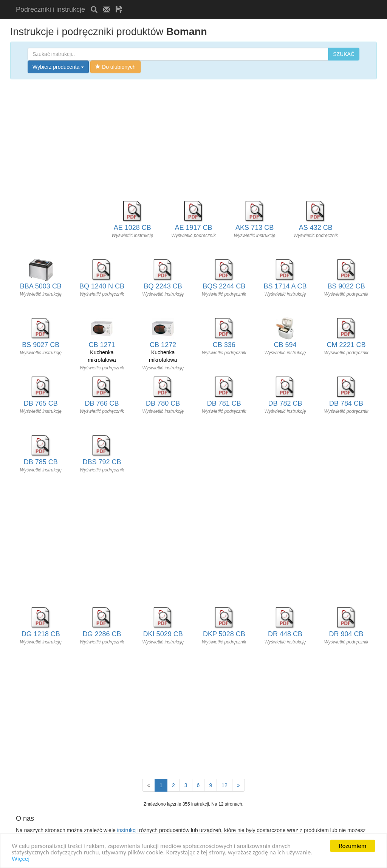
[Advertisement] (217, 3)
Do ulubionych (115, 67)
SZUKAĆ (344, 54)
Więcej (21, 863)
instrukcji (127, 830)
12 (224, 785)
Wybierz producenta (58, 67)
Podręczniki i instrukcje (50, 9)
